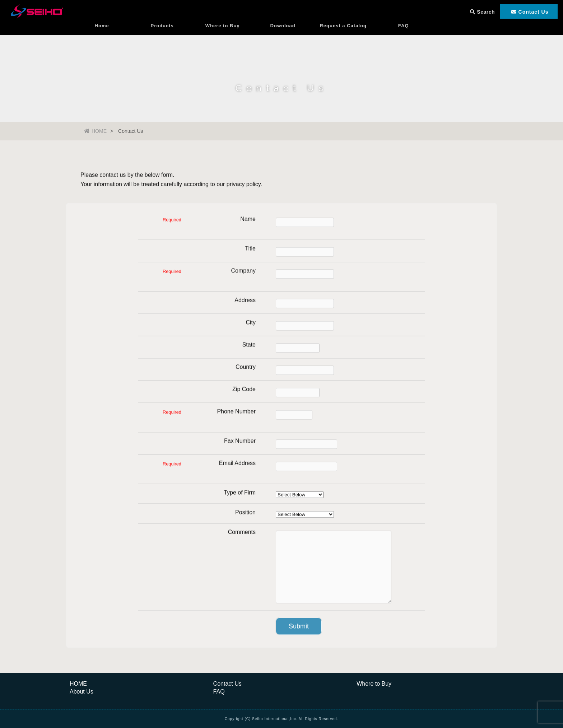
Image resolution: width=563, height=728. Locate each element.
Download (283, 34)
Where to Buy (223, 34)
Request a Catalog (343, 34)
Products (162, 34)
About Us (82, 692)
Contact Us (227, 684)
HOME (95, 131)
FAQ (404, 34)
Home (102, 34)
